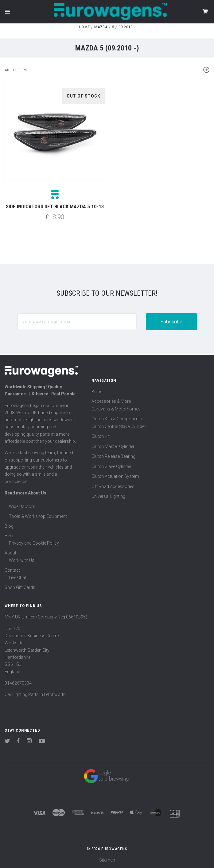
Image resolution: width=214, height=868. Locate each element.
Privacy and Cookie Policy (34, 543)
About (10, 553)
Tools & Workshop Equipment (38, 516)
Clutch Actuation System (115, 476)
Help (9, 536)
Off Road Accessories (113, 486)
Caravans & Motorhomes (116, 409)
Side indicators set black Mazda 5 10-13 (55, 206)
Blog (9, 526)
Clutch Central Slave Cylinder (119, 426)
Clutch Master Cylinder (113, 446)
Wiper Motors (22, 506)
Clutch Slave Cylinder (111, 466)
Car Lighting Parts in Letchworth (35, 694)
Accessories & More (111, 401)
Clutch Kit (101, 436)
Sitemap (107, 860)
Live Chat (18, 578)
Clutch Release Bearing (113, 456)
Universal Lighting (108, 496)
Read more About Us (25, 493)
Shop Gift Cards (20, 587)
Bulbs (97, 392)
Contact (12, 570)
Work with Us (22, 560)
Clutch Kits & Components (117, 419)
